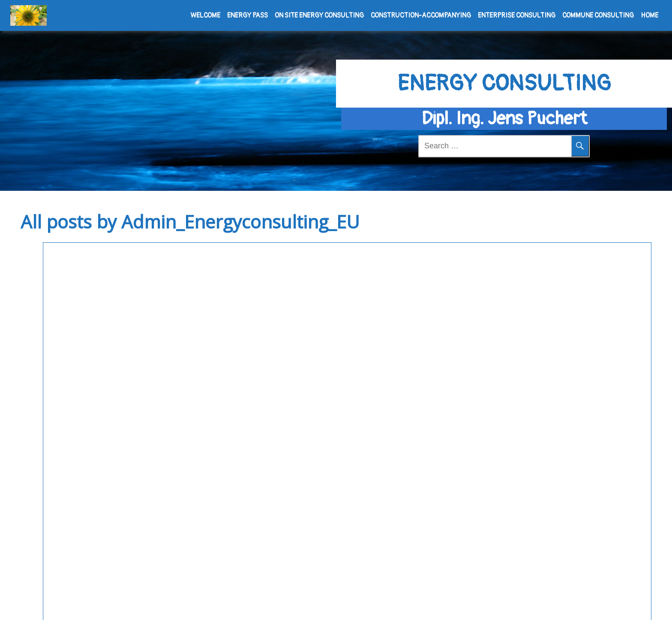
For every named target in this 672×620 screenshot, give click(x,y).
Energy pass (247, 15)
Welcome (205, 15)
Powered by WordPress (304, 605)
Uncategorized (262, 307)
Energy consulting (504, 70)
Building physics (49, 307)
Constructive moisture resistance (112, 280)
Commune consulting (598, 15)
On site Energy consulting (319, 15)
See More (122, 381)
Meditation (388, 605)
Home (649, 15)
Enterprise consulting (517, 15)
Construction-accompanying (421, 15)
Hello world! (270, 280)
